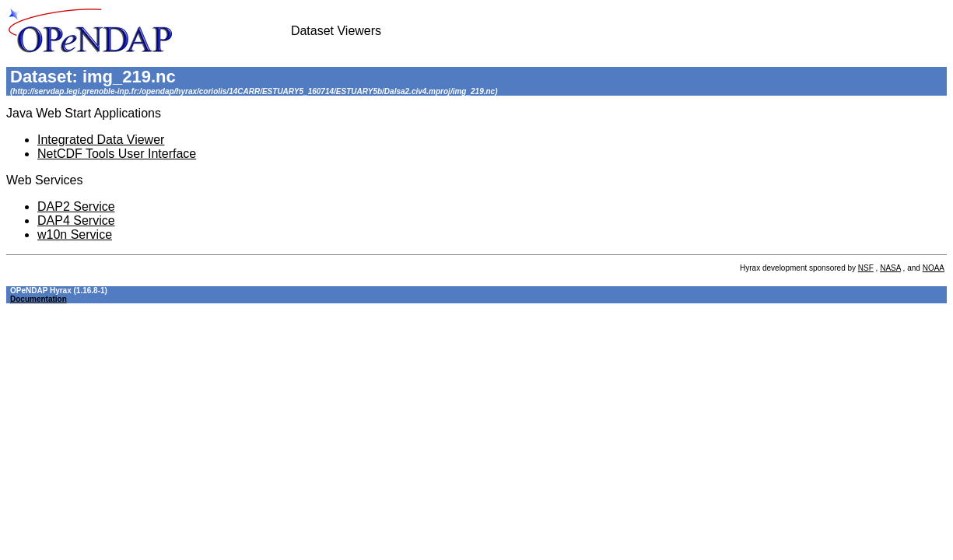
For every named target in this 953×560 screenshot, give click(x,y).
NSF (866, 268)
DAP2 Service (76, 206)
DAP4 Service (76, 220)
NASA (890, 268)
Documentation (39, 299)
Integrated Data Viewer (101, 140)
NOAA (934, 268)
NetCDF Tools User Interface (117, 154)
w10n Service (75, 234)
